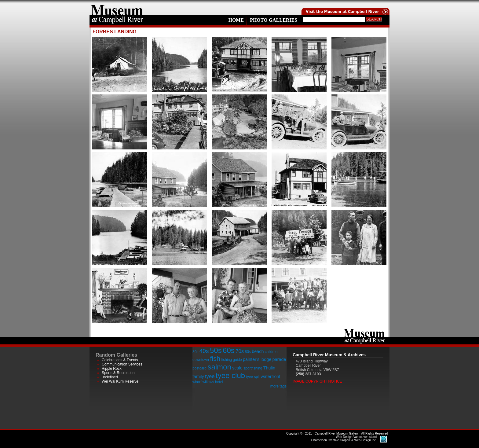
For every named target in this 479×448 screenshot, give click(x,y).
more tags (278, 386)
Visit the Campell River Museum (345, 8)
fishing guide (231, 360)
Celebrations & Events (120, 360)
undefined (110, 377)
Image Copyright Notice (317, 381)
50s (216, 350)
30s (195, 352)
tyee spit (253, 377)
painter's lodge (257, 359)
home (117, 8)
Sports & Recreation (118, 373)
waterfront (270, 376)
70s (240, 351)
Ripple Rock (112, 369)
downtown (201, 360)
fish (215, 359)
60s (229, 350)
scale (237, 368)
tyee (210, 376)
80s (248, 352)
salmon (219, 367)
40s (204, 351)
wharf (197, 382)
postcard (199, 368)
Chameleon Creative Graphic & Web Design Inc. (344, 439)
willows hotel (213, 382)
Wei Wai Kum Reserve (120, 381)
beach (258, 351)
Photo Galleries (274, 20)
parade (279, 359)
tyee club (230, 375)
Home (236, 20)
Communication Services (122, 364)
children (271, 352)
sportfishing (253, 368)
